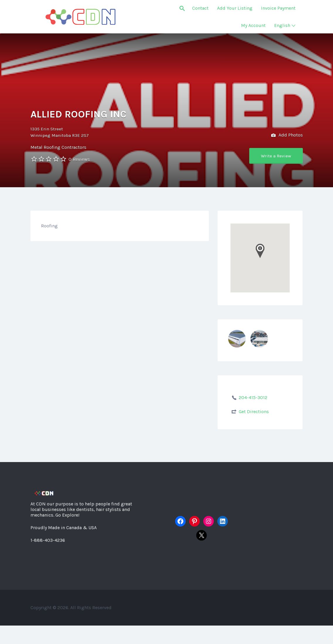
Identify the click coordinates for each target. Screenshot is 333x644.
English (282, 25)
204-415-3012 (253, 397)
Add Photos (287, 136)
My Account (253, 25)
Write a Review (276, 156)
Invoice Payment (278, 8)
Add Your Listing (235, 8)
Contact (200, 8)
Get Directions (254, 412)
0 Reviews (79, 159)
